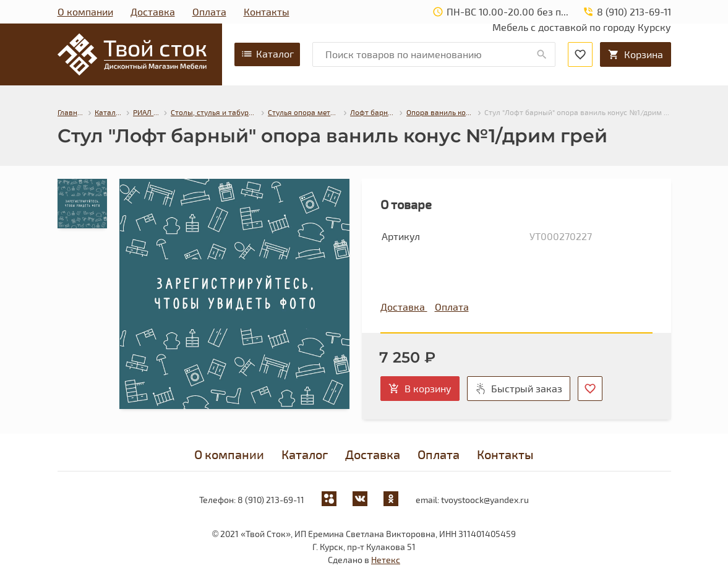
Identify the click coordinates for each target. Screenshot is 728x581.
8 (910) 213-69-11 (271, 500)
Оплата (209, 11)
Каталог (267, 54)
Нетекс (386, 560)
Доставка (153, 11)
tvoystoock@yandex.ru (485, 500)
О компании (85, 11)
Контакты (267, 11)
